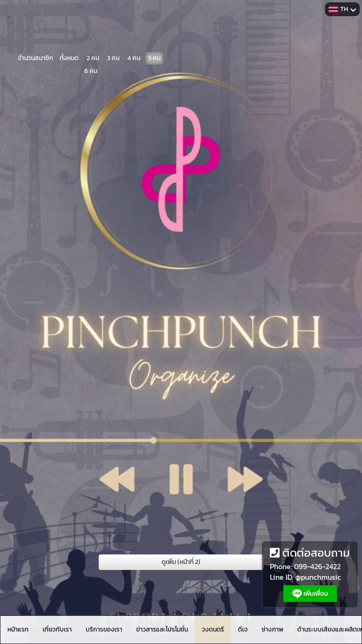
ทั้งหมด (69, 56)
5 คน (154, 56)
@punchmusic (318, 577)
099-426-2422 (317, 566)
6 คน (91, 69)
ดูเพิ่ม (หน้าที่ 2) (181, 562)
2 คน (93, 56)
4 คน (134, 56)
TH (342, 9)
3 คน (113, 56)
